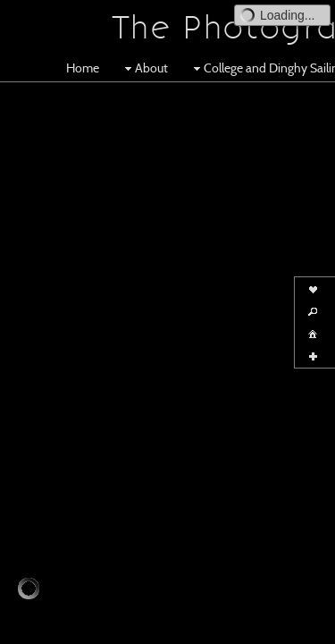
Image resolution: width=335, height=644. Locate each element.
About (144, 68)
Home (83, 68)
